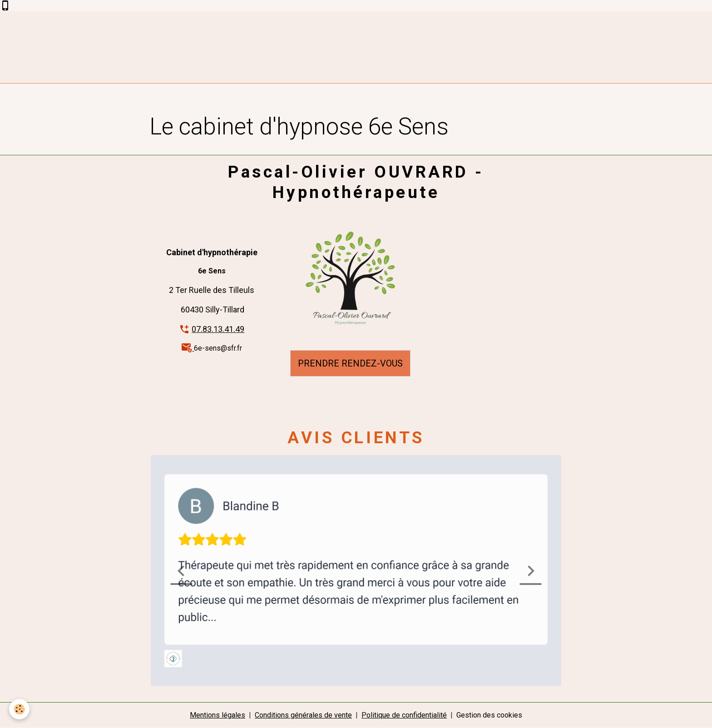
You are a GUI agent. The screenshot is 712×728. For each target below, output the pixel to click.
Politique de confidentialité (404, 715)
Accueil (168, 102)
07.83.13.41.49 (218, 329)
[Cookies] (19, 709)
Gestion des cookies (489, 715)
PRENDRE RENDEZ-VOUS (350, 363)
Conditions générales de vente (303, 715)
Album (200, 102)
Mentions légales (218, 715)
